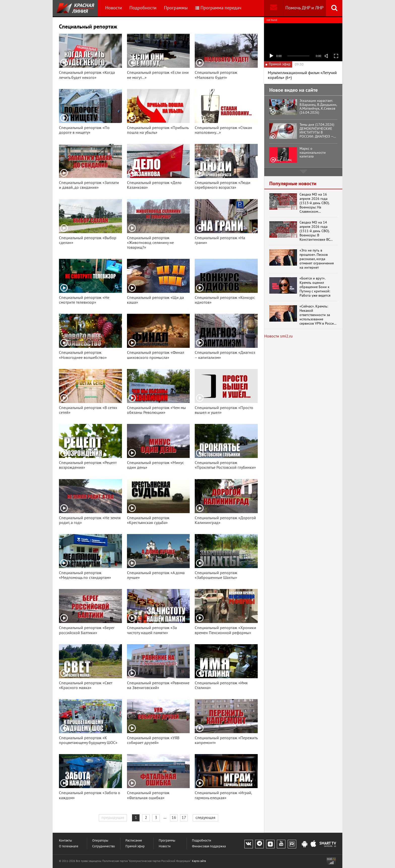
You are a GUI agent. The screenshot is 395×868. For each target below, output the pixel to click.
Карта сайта (199, 861)
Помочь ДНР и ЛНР (304, 8)
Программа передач (218, 8)
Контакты (65, 841)
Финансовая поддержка (209, 846)
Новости (114, 8)
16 (174, 818)
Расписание (134, 841)
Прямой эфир (135, 846)
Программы (176, 8)
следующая (205, 818)
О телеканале (69, 846)
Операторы (100, 841)
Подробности (143, 8)
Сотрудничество (104, 846)
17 (184, 818)
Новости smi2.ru (278, 336)
